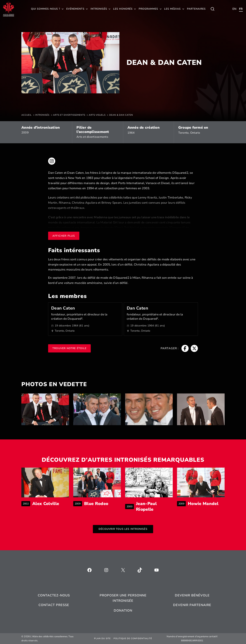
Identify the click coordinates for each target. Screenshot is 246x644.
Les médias (172, 9)
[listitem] (45, 409)
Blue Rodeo (96, 504)
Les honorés (123, 9)
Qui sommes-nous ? (46, 9)
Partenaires (196, 9)
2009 (25, 133)
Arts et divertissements (92, 137)
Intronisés (99, 9)
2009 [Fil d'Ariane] (78, 504)
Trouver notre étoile (69, 348)
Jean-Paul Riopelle (154, 506)
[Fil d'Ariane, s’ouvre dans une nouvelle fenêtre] (185, 348)
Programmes (148, 9)
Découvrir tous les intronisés (123, 529)
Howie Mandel (203, 504)
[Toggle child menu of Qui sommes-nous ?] (212, 9)
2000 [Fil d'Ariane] (130, 507)
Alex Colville (46, 504)
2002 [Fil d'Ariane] (26, 504)
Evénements (75, 9)
